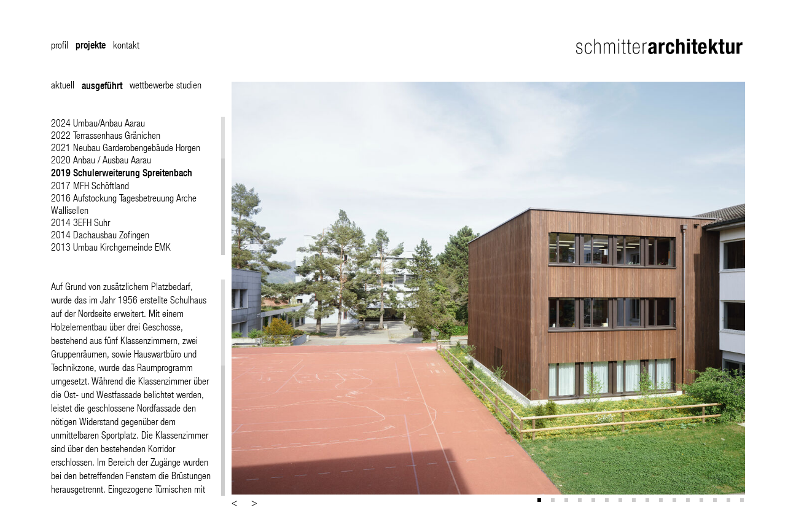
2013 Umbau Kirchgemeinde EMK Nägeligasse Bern (111, 253)
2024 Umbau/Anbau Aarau (98, 123)
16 (743, 501)
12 (689, 501)
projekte (91, 45)
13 (703, 501)
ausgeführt (102, 85)
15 (730, 501)
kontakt (126, 45)
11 (676, 501)
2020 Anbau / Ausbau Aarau (101, 159)
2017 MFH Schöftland (90, 185)
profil (60, 45)
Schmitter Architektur (661, 46)
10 (662, 501)
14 (716, 501)
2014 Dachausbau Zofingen (100, 234)
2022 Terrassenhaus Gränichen (106, 135)
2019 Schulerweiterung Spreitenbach (122, 173)
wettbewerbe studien (166, 84)
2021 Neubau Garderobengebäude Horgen (126, 147)
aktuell (63, 84)
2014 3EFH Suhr (80, 222)
